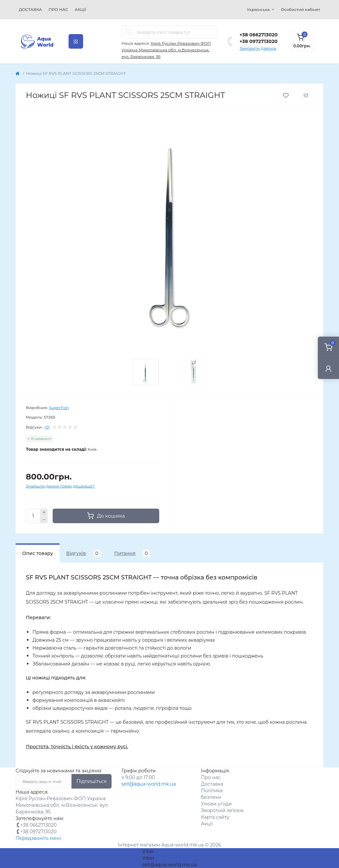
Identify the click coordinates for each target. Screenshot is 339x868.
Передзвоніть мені (38, 838)
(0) (47, 427)
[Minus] (44, 520)
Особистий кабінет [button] (300, 9)
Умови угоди (216, 804)
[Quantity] (33, 516)
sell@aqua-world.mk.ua (149, 784)
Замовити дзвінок (258, 48)
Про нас (58, 9)
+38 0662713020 (258, 35)
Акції (80, 9)
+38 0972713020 (258, 41)
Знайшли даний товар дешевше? (60, 486)
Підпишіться (92, 781)
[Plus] (44, 512)
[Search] (129, 32)
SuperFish (59, 408)
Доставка (30, 9)
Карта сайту (215, 817)
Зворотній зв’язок (222, 810)
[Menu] (76, 41)
